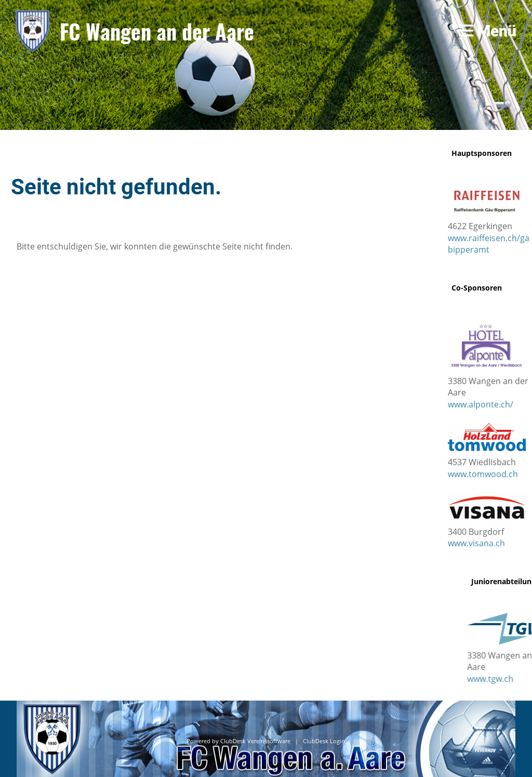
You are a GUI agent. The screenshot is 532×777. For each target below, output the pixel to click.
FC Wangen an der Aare (157, 31)
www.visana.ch (476, 543)
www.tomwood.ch (483, 474)
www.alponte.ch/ (481, 404)
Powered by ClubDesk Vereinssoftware (238, 741)
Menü (488, 31)
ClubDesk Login (324, 741)
